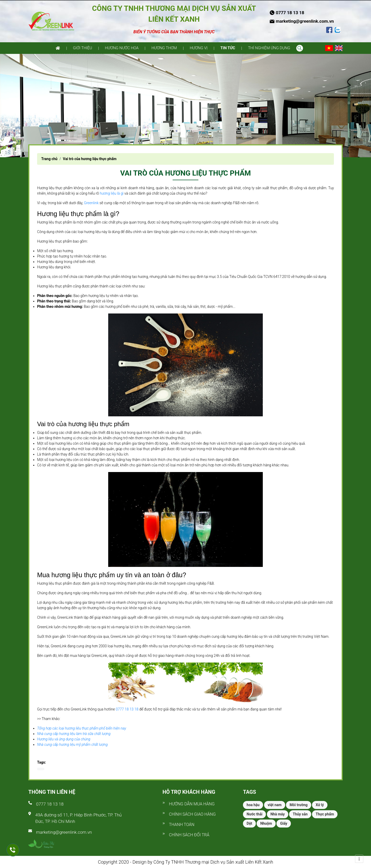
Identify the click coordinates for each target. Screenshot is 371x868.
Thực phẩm (325, 814)
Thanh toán (182, 825)
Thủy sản (300, 814)
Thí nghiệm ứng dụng (269, 48)
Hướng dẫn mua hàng (192, 804)
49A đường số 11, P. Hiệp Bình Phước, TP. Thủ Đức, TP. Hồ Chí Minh (78, 818)
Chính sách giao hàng (192, 814)
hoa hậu (253, 805)
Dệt (249, 823)
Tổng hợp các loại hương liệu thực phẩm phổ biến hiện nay (82, 728)
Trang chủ (49, 159)
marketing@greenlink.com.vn (64, 832)
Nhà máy (278, 814)
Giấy (284, 823)
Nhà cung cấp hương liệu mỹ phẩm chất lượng (72, 745)
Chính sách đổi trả (189, 835)
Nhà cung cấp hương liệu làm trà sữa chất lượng (74, 734)
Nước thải (254, 814)
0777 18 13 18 (127, 709)
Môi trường (299, 805)
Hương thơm (164, 48)
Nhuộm (266, 823)
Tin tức (228, 48)
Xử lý (320, 805)
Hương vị (199, 48)
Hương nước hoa (122, 48)
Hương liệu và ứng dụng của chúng (64, 739)
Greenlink (91, 203)
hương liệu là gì (112, 193)
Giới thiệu (82, 48)
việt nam (275, 805)
